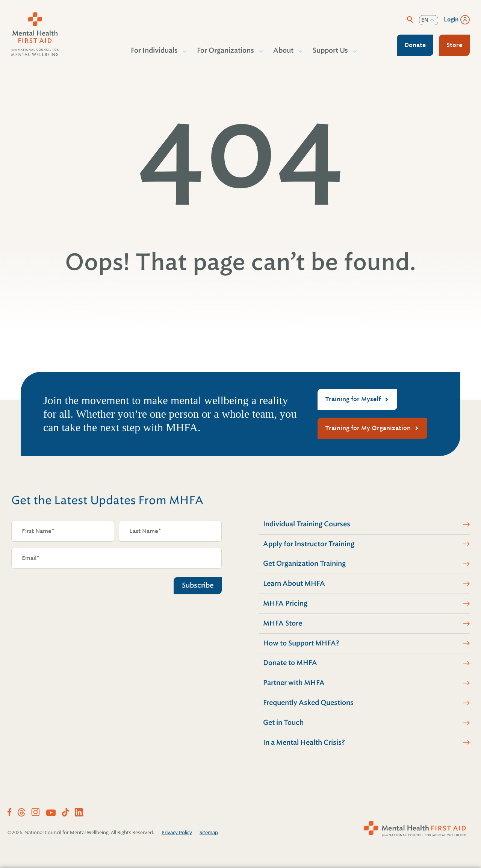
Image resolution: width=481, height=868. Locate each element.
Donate (415, 45)
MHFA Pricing (285, 603)
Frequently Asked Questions (308, 703)
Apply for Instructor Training (309, 544)
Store (454, 45)
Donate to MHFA (290, 663)
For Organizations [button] (226, 50)
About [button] (284, 50)
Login (451, 20)
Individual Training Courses (307, 524)
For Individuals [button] (155, 50)
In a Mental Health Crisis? (304, 742)
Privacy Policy (177, 832)
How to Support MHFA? (301, 643)
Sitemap (209, 832)
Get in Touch (283, 723)
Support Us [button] (331, 50)
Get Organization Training (304, 564)
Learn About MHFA (294, 583)
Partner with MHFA (294, 683)
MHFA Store (283, 623)
